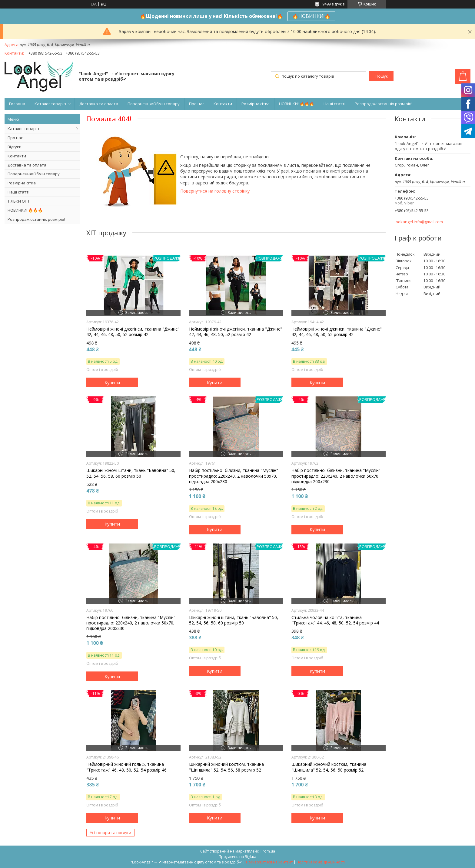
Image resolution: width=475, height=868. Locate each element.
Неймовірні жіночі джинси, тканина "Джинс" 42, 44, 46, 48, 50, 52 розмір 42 (337, 332)
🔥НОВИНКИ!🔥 (311, 16)
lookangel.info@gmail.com (419, 222)
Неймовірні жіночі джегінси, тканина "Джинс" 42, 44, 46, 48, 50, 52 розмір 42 (133, 332)
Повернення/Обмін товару (154, 104)
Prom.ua (268, 851)
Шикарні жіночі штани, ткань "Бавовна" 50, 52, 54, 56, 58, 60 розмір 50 (131, 473)
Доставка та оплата (99, 104)
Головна (17, 104)
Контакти (223, 104)
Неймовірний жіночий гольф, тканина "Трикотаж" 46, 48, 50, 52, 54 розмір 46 (126, 767)
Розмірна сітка (256, 104)
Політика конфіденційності (321, 862)
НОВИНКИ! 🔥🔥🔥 (297, 104)
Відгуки (15, 147)
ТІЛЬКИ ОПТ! (19, 201)
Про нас (197, 104)
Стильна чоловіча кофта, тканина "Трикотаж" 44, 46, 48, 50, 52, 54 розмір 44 (335, 620)
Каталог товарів (50, 104)
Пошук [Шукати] (381, 76)
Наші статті (334, 104)
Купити (112, 382)
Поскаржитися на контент (269, 862)
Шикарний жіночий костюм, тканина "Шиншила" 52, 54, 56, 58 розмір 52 (226, 767)
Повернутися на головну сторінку (215, 191)
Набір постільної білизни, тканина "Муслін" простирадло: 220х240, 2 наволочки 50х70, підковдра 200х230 (234, 476)
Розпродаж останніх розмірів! (384, 104)
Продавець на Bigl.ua (237, 857)
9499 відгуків (333, 4)
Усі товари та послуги (110, 833)
